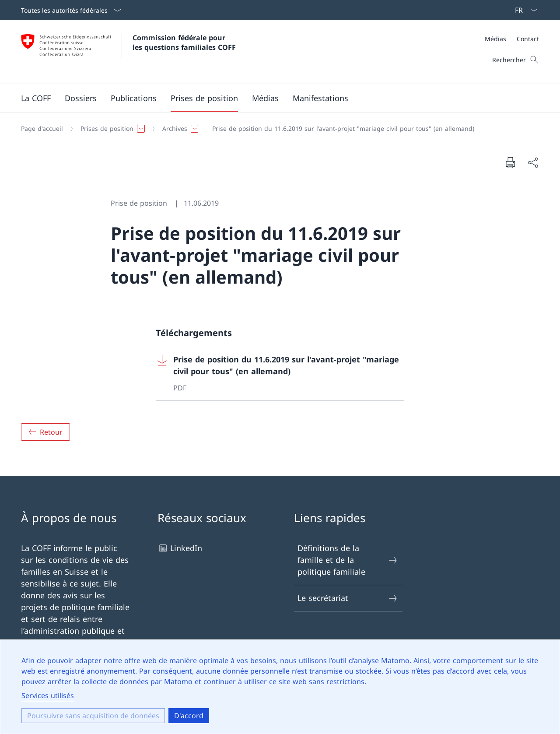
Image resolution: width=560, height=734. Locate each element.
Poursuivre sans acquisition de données (93, 716)
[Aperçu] (45, 432)
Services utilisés (48, 695)
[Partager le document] (533, 163)
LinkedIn (180, 548)
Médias (495, 39)
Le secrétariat (348, 598)
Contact (528, 39)
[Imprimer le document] (510, 162)
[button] (36, 98)
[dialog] (280, 687)
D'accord (189, 716)
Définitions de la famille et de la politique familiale (348, 560)
